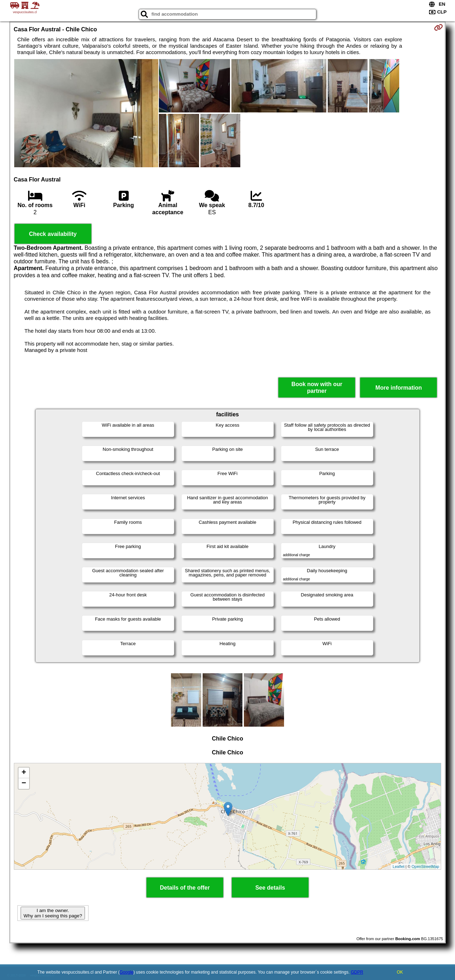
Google (127, 972)
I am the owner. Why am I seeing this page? (53, 913)
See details (270, 888)
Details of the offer (185, 888)
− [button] (24, 784)
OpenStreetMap (425, 866)
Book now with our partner (317, 388)
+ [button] (24, 773)
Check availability (53, 234)
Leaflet (399, 866)
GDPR (357, 972)
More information (399, 388)
